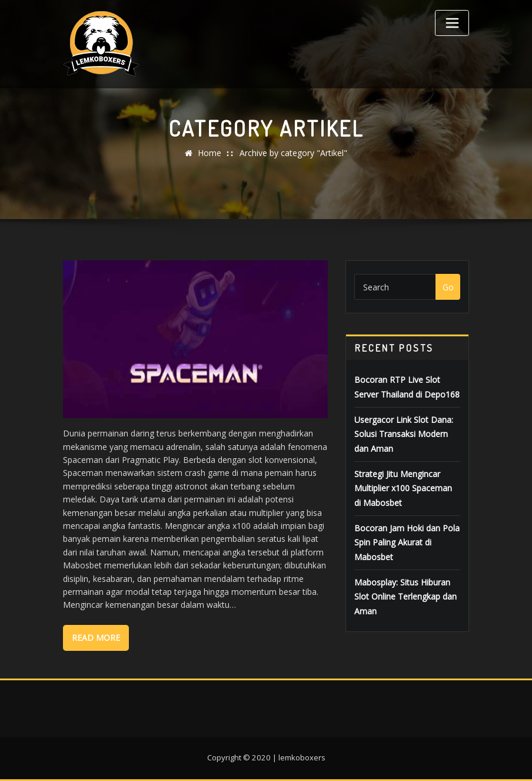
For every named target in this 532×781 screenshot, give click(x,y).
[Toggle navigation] (452, 23)
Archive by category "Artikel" (293, 153)
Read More (96, 638)
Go (448, 287)
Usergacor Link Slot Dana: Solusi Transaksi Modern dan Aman (404, 434)
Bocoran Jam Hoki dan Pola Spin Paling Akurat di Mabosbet (407, 542)
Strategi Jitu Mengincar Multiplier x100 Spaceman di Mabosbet (403, 488)
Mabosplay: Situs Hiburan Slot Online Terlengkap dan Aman (405, 597)
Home (210, 153)
